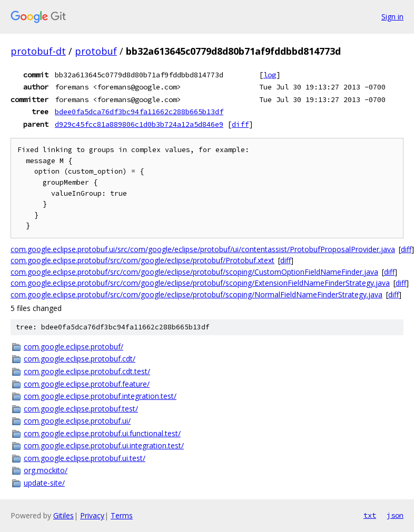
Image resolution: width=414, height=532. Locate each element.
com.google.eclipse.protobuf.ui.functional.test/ (102, 433)
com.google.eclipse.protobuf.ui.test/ (85, 458)
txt (370, 515)
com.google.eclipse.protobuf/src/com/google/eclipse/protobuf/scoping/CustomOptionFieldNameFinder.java (194, 272)
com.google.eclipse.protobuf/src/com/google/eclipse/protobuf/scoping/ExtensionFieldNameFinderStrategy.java (200, 283)
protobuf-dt (38, 51)
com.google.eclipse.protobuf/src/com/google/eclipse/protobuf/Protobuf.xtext (142, 260)
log (270, 75)
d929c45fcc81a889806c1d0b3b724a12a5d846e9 (139, 124)
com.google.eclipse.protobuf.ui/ (77, 421)
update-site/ (44, 483)
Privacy (92, 515)
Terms (122, 515)
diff (240, 124)
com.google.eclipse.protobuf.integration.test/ (100, 396)
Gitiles (63, 515)
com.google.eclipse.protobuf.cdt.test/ (87, 371)
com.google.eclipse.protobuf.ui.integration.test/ (104, 445)
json (395, 515)
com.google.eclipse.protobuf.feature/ (87, 384)
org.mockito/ (46, 470)
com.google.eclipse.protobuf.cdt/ (80, 359)
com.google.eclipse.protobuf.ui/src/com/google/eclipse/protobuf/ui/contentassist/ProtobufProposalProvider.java (203, 249)
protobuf (96, 51)
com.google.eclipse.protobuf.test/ (81, 409)
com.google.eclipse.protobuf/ (73, 347)
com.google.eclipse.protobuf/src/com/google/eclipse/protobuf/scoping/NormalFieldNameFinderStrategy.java (196, 294)
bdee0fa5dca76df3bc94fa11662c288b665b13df (139, 112)
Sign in (392, 17)
